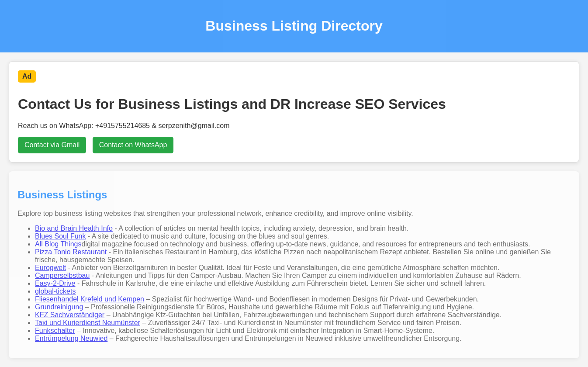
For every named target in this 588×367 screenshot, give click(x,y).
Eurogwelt (50, 268)
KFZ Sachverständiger (70, 315)
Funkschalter (55, 331)
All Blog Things (58, 244)
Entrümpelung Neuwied (71, 338)
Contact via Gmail (52, 145)
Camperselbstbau (62, 275)
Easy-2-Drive (55, 283)
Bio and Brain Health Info (74, 228)
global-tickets (55, 291)
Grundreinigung (59, 307)
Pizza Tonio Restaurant (71, 252)
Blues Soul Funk (61, 236)
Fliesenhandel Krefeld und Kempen (90, 299)
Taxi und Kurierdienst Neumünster (88, 323)
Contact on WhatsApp (133, 145)
